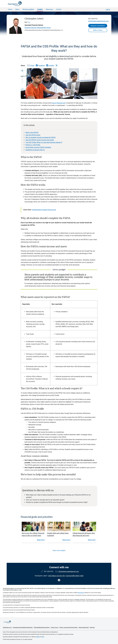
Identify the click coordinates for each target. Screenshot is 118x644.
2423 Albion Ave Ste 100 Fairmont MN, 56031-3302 (66, 576)
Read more (41, 540)
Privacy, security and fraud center (68, 627)
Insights (40, 9)
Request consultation (98, 26)
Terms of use (54, 627)
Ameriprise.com (7, 627)
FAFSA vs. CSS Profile (33, 145)
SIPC (43, 637)
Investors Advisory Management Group (38, 28)
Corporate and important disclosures (23, 627)
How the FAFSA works (33, 135)
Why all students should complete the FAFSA (40, 137)
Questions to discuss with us (35, 150)
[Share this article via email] (30, 66)
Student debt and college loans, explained (58, 534)
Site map (92, 627)
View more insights (59, 550)
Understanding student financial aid (44, 210)
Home (10, 9)
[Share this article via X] (57, 65)
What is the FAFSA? (32, 132)
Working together (28, 9)
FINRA (38, 637)
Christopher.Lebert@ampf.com (98, 21)
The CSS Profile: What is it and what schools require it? (44, 142)
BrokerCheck (81, 593)
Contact (59, 9)
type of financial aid (58, 103)
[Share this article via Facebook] (40, 65)
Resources (49, 9)
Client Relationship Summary (42, 627)
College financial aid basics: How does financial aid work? (84, 534)
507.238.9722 (93, 19)
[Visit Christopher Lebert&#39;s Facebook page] (59, 580)
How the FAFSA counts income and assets (40, 140)
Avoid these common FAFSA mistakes (38, 147)
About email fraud (84, 627)
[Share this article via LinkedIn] (50, 65)
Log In (108, 9)
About (17, 9)
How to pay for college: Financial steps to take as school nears (33, 534)
